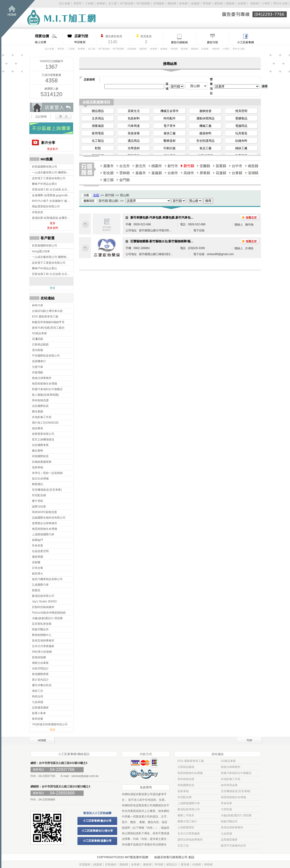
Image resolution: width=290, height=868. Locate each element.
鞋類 (98, 148)
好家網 (242, 3)
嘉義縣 (157, 173)
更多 (53, 223)
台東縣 (237, 173)
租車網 (183, 3)
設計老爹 (65, 3)
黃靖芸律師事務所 (232, 827)
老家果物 (183, 791)
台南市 (173, 173)
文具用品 (98, 118)
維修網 (195, 3)
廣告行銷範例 (179, 42)
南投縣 (253, 166)
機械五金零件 (170, 111)
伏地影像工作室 (231, 779)
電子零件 (170, 126)
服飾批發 (205, 111)
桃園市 (157, 166)
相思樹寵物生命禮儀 (190, 773)
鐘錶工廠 (241, 148)
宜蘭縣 (205, 166)
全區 (96, 195)
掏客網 (255, 3)
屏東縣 (205, 173)
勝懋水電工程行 (187, 821)
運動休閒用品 (205, 118)
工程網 (89, 3)
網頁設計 (172, 865)
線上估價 (49, 39)
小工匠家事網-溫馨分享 (97, 841)
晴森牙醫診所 (229, 821)
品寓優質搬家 (229, 840)
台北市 (125, 166)
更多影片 (53, 149)
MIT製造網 (127, 3)
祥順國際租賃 (186, 785)
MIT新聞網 (143, 3)
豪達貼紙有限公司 (189, 809)
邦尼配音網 (184, 797)
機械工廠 (205, 126)
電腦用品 (241, 126)
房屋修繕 (111, 865)
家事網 (101, 3)
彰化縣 (108, 173)
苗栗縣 (221, 166)
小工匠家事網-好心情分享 (97, 831)
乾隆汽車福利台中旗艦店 (236, 773)
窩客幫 (78, 3)
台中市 (237, 166)
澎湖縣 (253, 173)
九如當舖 (226, 834)
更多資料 (53, 228)
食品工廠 (205, 148)
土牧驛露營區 (186, 827)
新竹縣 (189, 166)
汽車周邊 (134, 126)
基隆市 (108, 166)
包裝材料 (134, 118)
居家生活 (134, 111)
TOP (249, 740)
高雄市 (189, 173)
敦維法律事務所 (231, 767)
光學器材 (134, 148)
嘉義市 (141, 173)
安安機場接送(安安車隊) (236, 791)
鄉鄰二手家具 (186, 815)
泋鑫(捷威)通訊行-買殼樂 (236, 815)
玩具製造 (241, 133)
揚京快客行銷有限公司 (172, 857)
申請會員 (85, 39)
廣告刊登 (212, 42)
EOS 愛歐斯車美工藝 (191, 761)
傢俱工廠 (170, 133)
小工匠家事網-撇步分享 (97, 821)
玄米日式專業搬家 (189, 834)
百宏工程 (183, 846)
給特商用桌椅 (229, 785)
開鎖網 (230, 3)
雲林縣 (125, 173)
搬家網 (172, 3)
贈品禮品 (98, 111)
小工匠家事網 (246, 42)
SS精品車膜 (228, 761)
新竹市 (173, 166)
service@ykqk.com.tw (85, 776)
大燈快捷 (226, 809)
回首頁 (18, 19)
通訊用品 (134, 141)
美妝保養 (134, 133)
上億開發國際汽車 (189, 803)
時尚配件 (170, 118)
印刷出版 (170, 148)
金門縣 (125, 180)
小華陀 (266, 3)
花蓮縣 (221, 173)
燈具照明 (241, 111)
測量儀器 (98, 126)
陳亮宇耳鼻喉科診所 (233, 846)
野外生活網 (280, 3)
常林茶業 (226, 803)
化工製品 (98, 141)
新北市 (141, 166)
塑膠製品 (241, 118)
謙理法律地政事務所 (190, 840)
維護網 (98, 865)
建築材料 (205, 133)
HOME (42, 740)
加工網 (113, 3)
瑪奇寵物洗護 (186, 779)
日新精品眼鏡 (186, 767)
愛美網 (219, 3)
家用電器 (98, 133)
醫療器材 (170, 141)
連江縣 (108, 180)
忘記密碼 (41, 117)
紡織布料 (241, 141)
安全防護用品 (205, 141)
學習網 (207, 3)
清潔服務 (159, 3)
